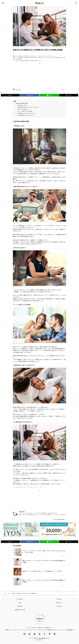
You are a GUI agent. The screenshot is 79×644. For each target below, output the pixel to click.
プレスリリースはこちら (31, 628)
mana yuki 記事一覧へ (59, 519)
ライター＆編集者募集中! (68, 630)
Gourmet (59, 603)
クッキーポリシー (33, 630)
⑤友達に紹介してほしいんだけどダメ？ (27, 113)
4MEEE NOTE (20, 610)
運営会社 (50, 630)
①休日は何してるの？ (22, 105)
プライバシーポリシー (24, 630)
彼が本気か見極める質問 (22, 103)
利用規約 (7, 630)
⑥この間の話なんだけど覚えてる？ (25, 115)
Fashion (20, 599)
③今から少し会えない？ (23, 109)
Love (20, 603)
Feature (59, 606)
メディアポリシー (14, 630)
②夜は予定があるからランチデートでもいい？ (28, 107)
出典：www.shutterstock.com (60, 47)
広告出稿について (48, 628)
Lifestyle (20, 606)
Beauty (59, 599)
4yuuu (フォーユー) (57, 630)
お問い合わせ (41, 628)
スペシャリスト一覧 (42, 630)
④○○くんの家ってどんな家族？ (25, 111)
